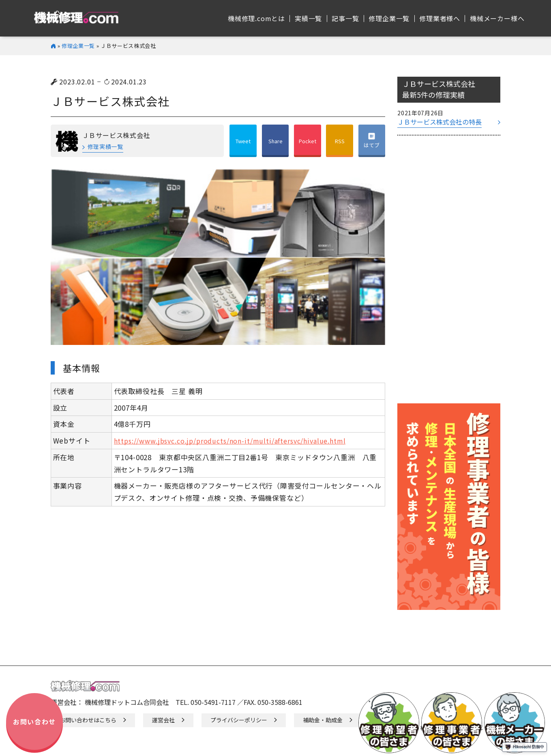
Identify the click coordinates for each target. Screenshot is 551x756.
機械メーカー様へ (497, 18)
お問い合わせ (34, 722)
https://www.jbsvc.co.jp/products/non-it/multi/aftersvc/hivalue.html (230, 441)
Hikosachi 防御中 (524, 747)
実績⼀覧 (308, 18)
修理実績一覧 (105, 146)
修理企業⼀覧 (389, 18)
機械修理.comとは (256, 18)
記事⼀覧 (345, 18)
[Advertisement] (449, 274)
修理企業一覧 (78, 46)
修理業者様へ (440, 18)
